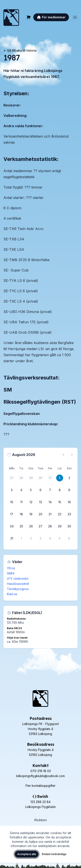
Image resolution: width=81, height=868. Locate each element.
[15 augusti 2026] (60, 502)
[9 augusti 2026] (69, 490)
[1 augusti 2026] (60, 478)
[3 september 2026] (40, 538)
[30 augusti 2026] (69, 526)
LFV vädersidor (18, 578)
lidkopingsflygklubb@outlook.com (40, 776)
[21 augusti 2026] (50, 514)
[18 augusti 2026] (21, 514)
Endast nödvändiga (54, 854)
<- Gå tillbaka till (20, 50)
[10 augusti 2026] (12, 502)
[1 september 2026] (21, 538)
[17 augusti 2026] (12, 514)
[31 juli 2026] (50, 478)
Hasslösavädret (18, 584)
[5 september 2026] (60, 538)
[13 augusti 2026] (40, 502)
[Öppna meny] (75, 17)
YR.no (11, 568)
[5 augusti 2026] (31, 490)
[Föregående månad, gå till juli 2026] (63, 455)
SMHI (11, 573)
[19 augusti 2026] (31, 514)
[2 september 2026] (31, 538)
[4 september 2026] (50, 538)
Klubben (41, 820)
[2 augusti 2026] (69, 478)
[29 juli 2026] (31, 478)
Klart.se (12, 594)
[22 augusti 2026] (60, 514)
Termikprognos (18, 589)
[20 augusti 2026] (40, 514)
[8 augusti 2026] (60, 490)
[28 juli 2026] (21, 478)
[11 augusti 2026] (21, 502)
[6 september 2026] (69, 538)
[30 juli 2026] (40, 478)
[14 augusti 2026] (50, 502)
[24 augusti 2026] (12, 526)
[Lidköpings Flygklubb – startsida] (11, 17)
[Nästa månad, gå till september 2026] (72, 455)
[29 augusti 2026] (60, 526)
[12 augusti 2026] (31, 502)
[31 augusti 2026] (12, 538)
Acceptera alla (27, 854)
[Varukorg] (29, 17)
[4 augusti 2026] (21, 490)
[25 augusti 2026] (21, 526)
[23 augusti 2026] (69, 514)
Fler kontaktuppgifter (40, 786)
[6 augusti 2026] (40, 490)
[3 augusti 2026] (12, 490)
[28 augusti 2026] (50, 526)
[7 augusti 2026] (50, 490)
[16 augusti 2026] (69, 502)
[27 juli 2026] (12, 478)
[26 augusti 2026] (31, 526)
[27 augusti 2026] (40, 526)
